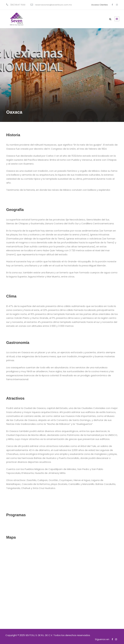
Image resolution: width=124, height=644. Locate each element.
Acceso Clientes (100, 5)
